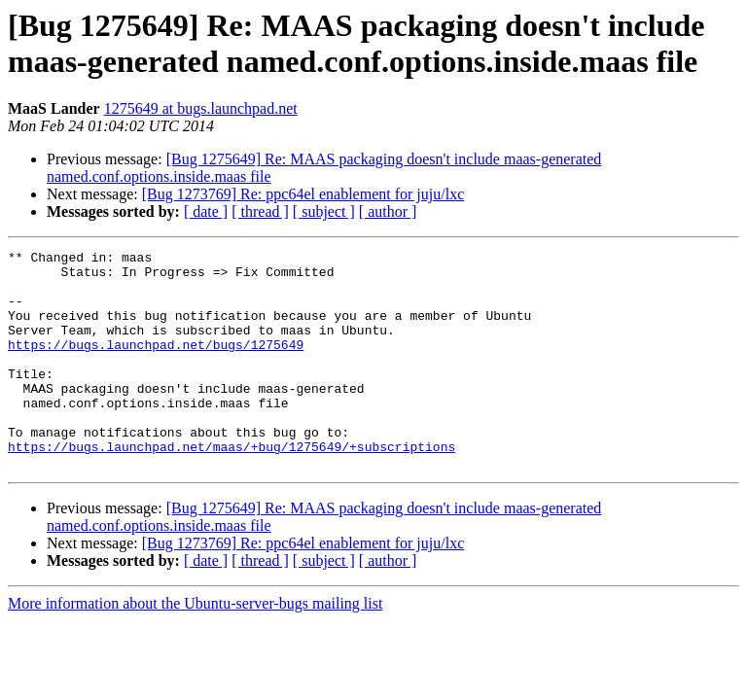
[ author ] (388, 211)
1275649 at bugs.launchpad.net (201, 108)
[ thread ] (260, 211)
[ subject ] (324, 211)
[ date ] (206, 211)
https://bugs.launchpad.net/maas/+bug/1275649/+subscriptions (231, 487)
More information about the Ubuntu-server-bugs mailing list (195, 647)
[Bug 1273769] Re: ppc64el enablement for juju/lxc (303, 194)
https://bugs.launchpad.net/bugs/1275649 (156, 365)
